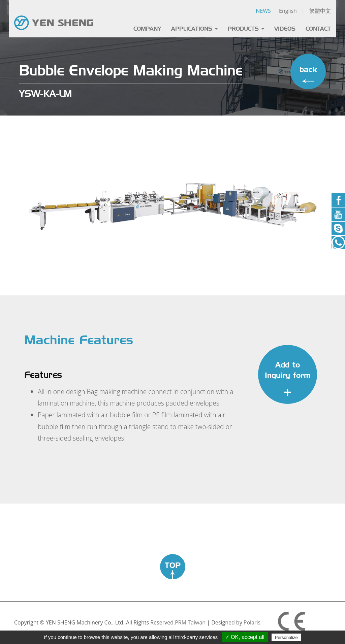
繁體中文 (320, 11)
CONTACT (318, 29)
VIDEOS (285, 29)
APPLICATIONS (194, 29)
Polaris (252, 622)
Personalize (286, 637)
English (288, 11)
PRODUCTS (246, 29)
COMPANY (147, 29)
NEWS (263, 11)
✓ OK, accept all (245, 637)
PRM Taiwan (190, 622)
